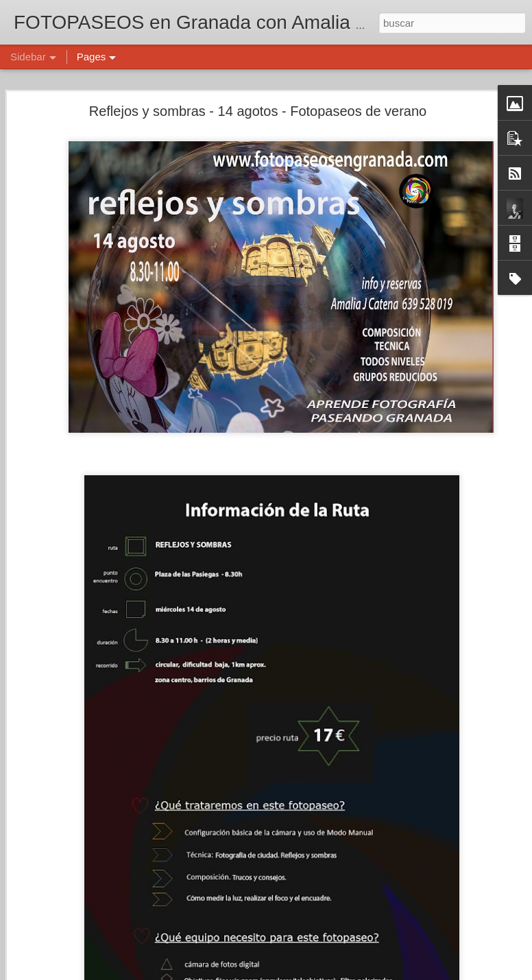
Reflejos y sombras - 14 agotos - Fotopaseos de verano (258, 106)
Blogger (319, 972)
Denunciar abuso (365, 972)
